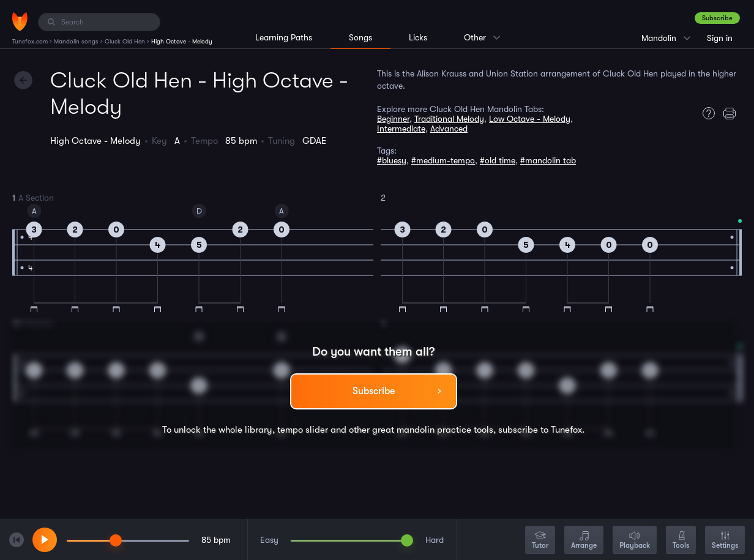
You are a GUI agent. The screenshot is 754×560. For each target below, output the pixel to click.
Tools (681, 541)
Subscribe (717, 18)
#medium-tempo (443, 160)
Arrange (584, 541)
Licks (418, 37)
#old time (498, 160)
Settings (725, 541)
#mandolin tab (548, 160)
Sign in (720, 38)
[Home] (20, 21)
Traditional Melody (449, 119)
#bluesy (392, 160)
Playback (635, 541)
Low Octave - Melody (530, 119)
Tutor (540, 541)
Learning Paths (284, 37)
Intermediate (401, 129)
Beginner (393, 119)
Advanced (449, 129)
